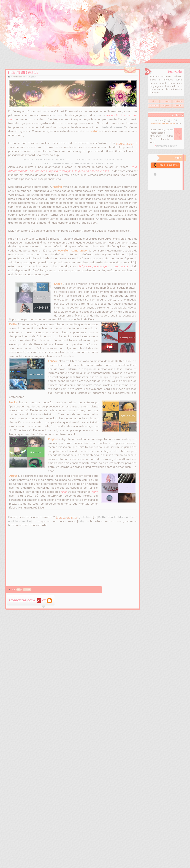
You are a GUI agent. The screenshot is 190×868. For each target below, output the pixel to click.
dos (88, 163)
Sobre (166, 101)
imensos (61, 163)
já (48, 163)
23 (25, 159)
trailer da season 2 (114, 127)
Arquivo (166, 106)
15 (46, 159)
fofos (71, 163)
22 (28, 159)
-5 (34, 163)
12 (54, 159)
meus (92, 163)
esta (81, 521)
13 (52, 159)
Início (154, 101)
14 (49, 159)
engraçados (81, 163)
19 (36, 159)
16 (44, 159)
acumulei (53, 163)
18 (38, 159)
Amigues (178, 101)
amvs (67, 163)
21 (30, 159)
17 (41, 159)
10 (60, 159)
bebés (97, 163)
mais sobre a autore (166, 146)
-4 (32, 163)
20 (33, 159)
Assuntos (154, 106)
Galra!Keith (86, 517)
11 (57, 159)
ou (75, 163)
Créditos (178, 106)
